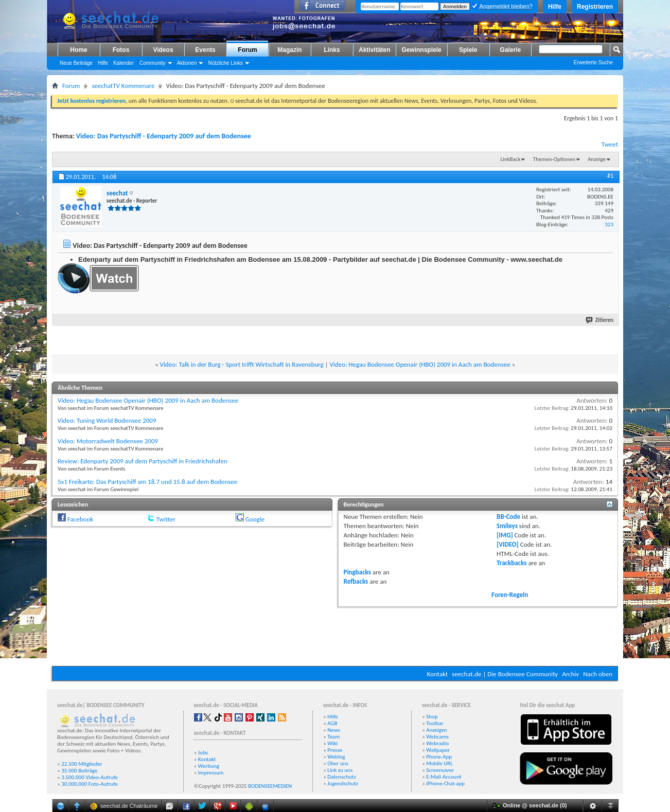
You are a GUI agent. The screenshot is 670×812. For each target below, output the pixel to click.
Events (205, 50)
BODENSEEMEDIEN (270, 786)
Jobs (203, 753)
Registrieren (595, 7)
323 (609, 224)
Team (333, 737)
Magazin (289, 50)
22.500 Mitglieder (82, 764)
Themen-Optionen (554, 159)
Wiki (332, 743)
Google (255, 519)
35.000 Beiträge (79, 771)
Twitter (166, 519)
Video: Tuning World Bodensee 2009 (107, 420)
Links (332, 50)
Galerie (510, 50)
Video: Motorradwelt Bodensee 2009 (108, 441)
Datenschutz (341, 777)
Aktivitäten (374, 50)
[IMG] (505, 535)
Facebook (80, 519)
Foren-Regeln (510, 595)
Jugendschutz (343, 783)
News (334, 730)
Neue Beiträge (76, 63)
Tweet (610, 144)
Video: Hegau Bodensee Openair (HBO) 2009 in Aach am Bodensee (420, 364)
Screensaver (440, 770)
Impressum (211, 773)
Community (153, 63)
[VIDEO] (508, 544)
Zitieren (600, 320)
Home (78, 50)
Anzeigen (437, 730)
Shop (432, 717)
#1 (610, 176)
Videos (163, 50)
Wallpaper (438, 750)
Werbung (209, 766)
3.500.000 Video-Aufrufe (90, 777)
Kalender (124, 63)
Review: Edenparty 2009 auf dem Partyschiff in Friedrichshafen (143, 461)
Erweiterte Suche (593, 62)
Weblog (336, 757)
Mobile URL (439, 763)
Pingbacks (357, 572)
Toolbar (435, 723)
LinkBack (511, 159)
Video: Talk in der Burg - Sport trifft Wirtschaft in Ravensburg (242, 364)
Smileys (507, 526)
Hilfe (555, 7)
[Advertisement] (335, 635)
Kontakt (437, 674)
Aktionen (187, 63)
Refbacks (356, 581)
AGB (332, 723)
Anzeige (597, 159)
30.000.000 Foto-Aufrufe (90, 784)
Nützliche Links (225, 63)
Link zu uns (340, 770)
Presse (335, 750)
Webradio (437, 743)
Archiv (570, 674)
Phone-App (439, 757)
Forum (247, 50)
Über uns (338, 763)
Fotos (121, 50)
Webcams (437, 737)
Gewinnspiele (421, 50)
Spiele (468, 50)
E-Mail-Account (444, 777)
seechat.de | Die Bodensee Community (505, 674)
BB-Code (508, 517)
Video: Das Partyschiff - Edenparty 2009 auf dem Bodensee (164, 136)
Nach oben (598, 674)
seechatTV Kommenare (123, 86)
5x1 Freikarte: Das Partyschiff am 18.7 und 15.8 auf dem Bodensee (147, 482)
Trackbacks (512, 563)
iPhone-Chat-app (445, 783)
